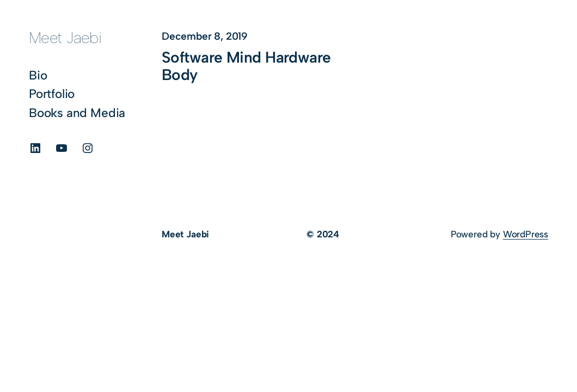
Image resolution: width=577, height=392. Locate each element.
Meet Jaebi (65, 38)
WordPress (526, 234)
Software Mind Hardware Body (246, 66)
